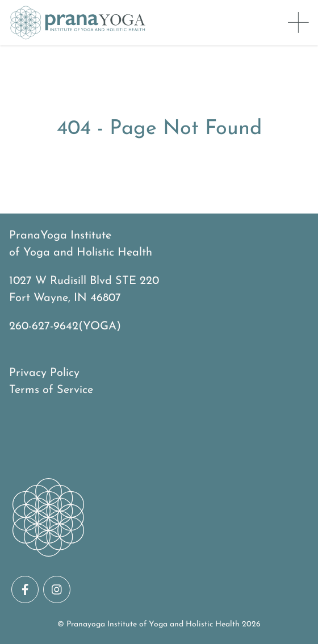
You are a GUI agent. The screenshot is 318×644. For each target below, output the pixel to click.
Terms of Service (51, 390)
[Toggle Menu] (298, 23)
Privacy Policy (44, 373)
